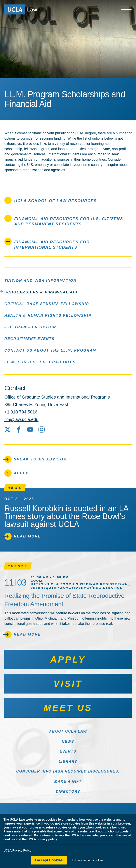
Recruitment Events (30, 339)
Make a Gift (68, 781)
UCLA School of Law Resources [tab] (51, 200)
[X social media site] (7, 430)
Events (68, 751)
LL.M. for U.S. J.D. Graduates (40, 362)
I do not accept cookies (88, 860)
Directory (68, 792)
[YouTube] (30, 430)
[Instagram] (42, 430)
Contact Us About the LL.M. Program (50, 350)
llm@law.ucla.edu (21, 419)
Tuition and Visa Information (40, 280)
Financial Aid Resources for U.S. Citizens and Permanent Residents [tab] (64, 220)
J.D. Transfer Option (30, 327)
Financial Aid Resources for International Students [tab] (47, 244)
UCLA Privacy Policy (17, 850)
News (68, 741)
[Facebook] (19, 430)
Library (68, 761)
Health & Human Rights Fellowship (48, 315)
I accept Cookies (49, 860)
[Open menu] (126, 9)
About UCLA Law (68, 731)
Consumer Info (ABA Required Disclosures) (68, 771)
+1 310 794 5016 (21, 412)
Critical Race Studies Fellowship (47, 304)
